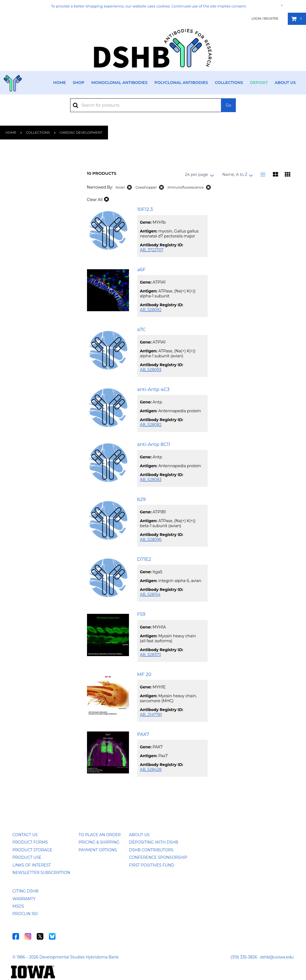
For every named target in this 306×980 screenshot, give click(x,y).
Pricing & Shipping (99, 842)
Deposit (259, 83)
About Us (285, 83)
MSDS (18, 906)
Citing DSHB (25, 891)
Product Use (27, 857)
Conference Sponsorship (158, 857)
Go (228, 105)
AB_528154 (150, 595)
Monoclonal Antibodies (120, 83)
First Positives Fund (152, 865)
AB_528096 (151, 540)
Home (60, 83)
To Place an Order (100, 835)
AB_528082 (151, 425)
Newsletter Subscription (41, 873)
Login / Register (265, 19)
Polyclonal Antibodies (181, 83)
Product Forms (30, 842)
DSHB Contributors (151, 850)
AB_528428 (151, 770)
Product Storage (32, 850)
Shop (78, 83)
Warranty (24, 899)
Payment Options (98, 850)
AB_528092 (151, 310)
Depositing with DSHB (154, 842)
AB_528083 (151, 480)
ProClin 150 (25, 914)
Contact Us (25, 835)
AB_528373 (151, 655)
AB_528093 (151, 370)
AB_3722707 (152, 250)
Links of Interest (32, 865)
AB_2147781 (151, 715)
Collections (229, 83)
